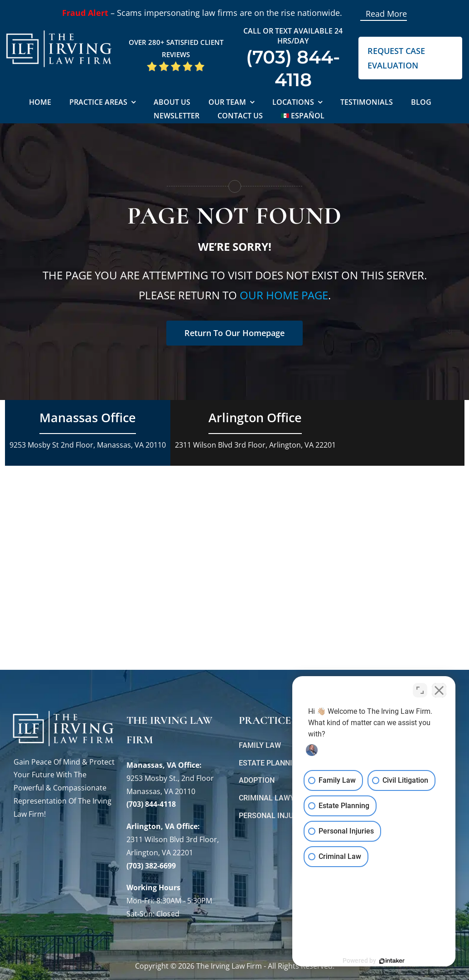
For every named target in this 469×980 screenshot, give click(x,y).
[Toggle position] (420, 690)
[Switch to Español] (303, 116)
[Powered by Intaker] (392, 961)
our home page (284, 295)
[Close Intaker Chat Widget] (439, 690)
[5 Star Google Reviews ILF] (176, 64)
